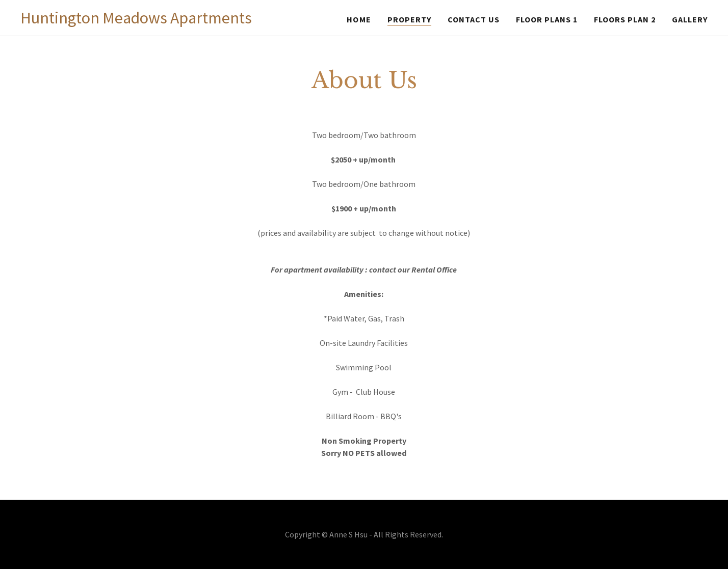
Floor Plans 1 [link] (547, 19)
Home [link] (359, 19)
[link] (136, 20)
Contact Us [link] (474, 19)
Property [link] (409, 19)
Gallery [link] (690, 19)
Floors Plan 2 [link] (625, 19)
